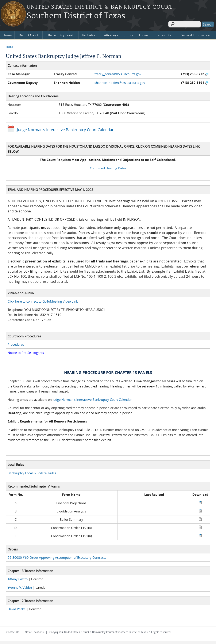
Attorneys (111, 34)
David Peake (17, 608)
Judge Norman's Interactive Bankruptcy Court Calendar (65, 129)
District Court (28, 34)
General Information (195, 34)
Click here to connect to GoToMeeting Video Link (43, 300)
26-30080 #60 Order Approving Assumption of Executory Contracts (57, 557)
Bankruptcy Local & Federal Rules (32, 472)
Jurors (129, 34)
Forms (144, 34)
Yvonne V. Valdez (20, 586)
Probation (89, 34)
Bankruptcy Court (61, 34)
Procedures (16, 344)
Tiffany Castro (18, 578)
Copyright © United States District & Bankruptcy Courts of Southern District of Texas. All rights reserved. (110, 631)
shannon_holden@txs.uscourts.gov (120, 82)
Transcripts (163, 34)
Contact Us (13, 631)
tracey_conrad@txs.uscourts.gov (118, 73)
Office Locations (34, 631)
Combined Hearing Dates (108, 167)
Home (7, 34)
